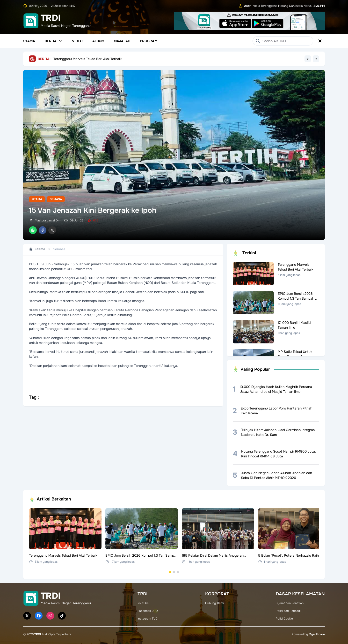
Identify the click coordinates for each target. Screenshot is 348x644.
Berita (54, 41)
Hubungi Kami (214, 603)
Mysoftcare (317, 634)
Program (149, 41)
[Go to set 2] (174, 572)
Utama (29, 41)
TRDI (38, 634)
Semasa (56, 199)
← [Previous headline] (308, 59)
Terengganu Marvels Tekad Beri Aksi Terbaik (87, 59)
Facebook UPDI (148, 611)
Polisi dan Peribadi (288, 611)
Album (98, 41)
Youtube (143, 603)
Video (77, 41)
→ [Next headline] (316, 59)
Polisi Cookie (284, 619)
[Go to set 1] (170, 572)
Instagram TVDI (148, 619)
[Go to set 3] (178, 572)
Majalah (122, 41)
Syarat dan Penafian (290, 603)
